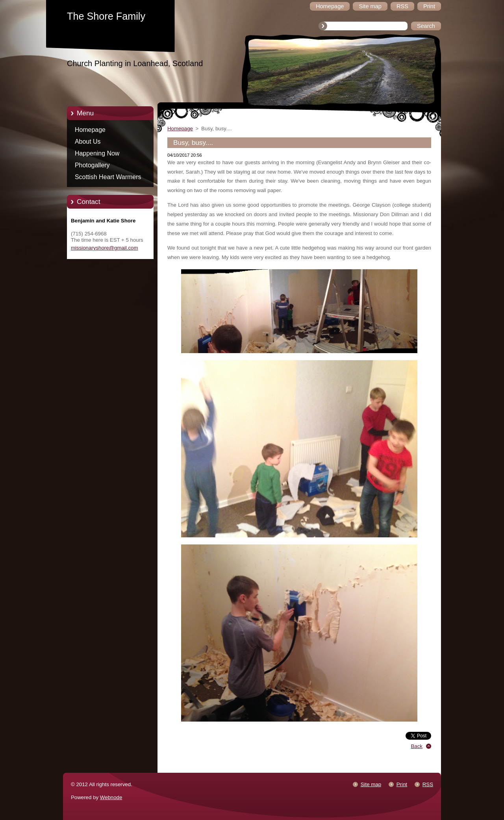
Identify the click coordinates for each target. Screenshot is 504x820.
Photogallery (92, 165)
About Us (88, 142)
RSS (428, 784)
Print (402, 784)
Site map (371, 784)
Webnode (111, 797)
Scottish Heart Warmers (108, 177)
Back (417, 746)
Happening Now (97, 153)
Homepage (90, 130)
